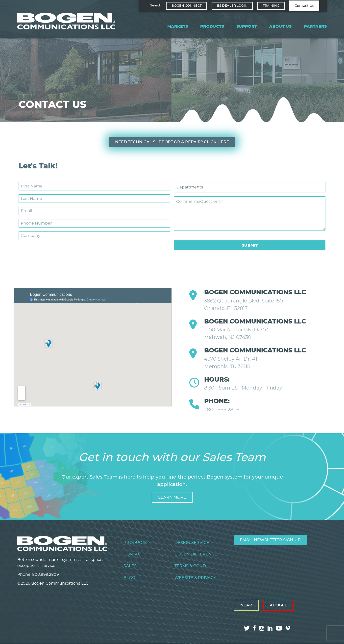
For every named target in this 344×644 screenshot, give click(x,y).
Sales (130, 566)
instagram (262, 628)
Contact (133, 554)
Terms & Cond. (191, 566)
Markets (178, 26)
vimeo (288, 628)
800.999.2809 (46, 575)
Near (246, 605)
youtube (279, 628)
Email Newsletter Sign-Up (270, 540)
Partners (315, 26)
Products (212, 26)
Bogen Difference (196, 554)
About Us (280, 26)
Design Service (192, 543)
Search (156, 6)
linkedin (270, 628)
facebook (254, 628)
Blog (129, 578)
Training (271, 6)
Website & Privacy (195, 578)
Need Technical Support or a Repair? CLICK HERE (172, 142)
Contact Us (304, 6)
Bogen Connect (187, 6)
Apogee (279, 605)
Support (247, 26)
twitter (247, 628)
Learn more (172, 497)
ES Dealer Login (232, 6)
